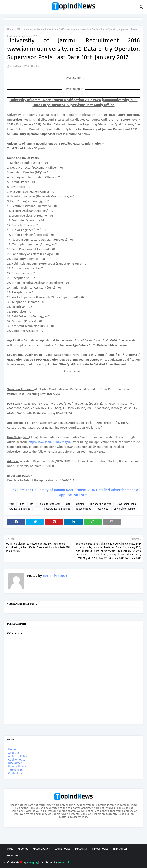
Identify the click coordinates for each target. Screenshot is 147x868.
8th (31, 504)
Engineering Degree (101, 504)
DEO (68, 504)
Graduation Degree (20, 509)
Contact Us (15, 773)
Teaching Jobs (83, 509)
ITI (37, 509)
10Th (18, 29)
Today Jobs (102, 509)
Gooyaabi (63, 862)
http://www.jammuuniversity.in (50, 442)
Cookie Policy (17, 760)
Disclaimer (15, 763)
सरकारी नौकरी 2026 (19, 66)
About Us (14, 753)
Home (10, 29)
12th (22, 504)
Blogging (32, 862)
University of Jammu (125, 509)
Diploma (80, 504)
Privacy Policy (17, 766)
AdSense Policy (18, 756)
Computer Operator (49, 504)
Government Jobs (126, 504)
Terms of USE (17, 770)
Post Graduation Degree (57, 509)
